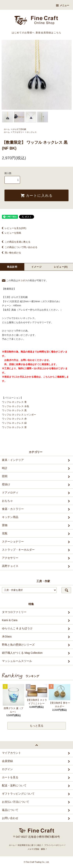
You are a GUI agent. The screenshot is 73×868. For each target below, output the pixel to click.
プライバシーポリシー (54, 845)
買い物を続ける (11, 253)
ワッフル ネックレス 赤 (14, 419)
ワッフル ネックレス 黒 (14, 410)
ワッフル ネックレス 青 (14, 402)
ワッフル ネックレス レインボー (19, 415)
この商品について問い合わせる (19, 247)
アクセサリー (18, 132)
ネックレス (32, 132)
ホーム (7, 129)
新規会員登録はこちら (48, 33)
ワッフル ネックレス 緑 (14, 423)
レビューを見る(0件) (13, 228)
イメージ (36, 267)
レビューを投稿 (11, 233)
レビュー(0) (61, 267)
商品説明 (12, 267)
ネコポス (23, 280)
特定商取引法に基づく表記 (29, 845)
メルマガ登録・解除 (36, 849)
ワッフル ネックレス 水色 (15, 406)
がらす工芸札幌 (19, 129)
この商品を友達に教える (15, 242)
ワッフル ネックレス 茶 (14, 427)
